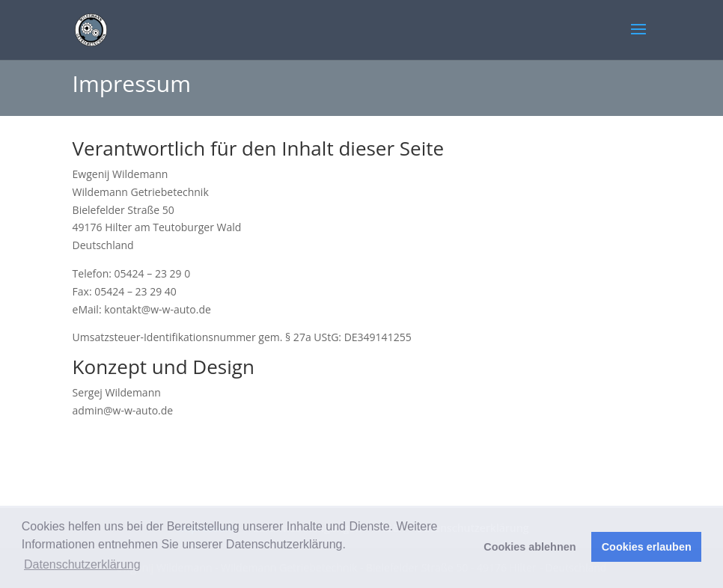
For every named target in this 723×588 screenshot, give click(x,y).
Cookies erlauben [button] (647, 547)
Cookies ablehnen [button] (530, 547)
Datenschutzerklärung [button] (82, 564)
